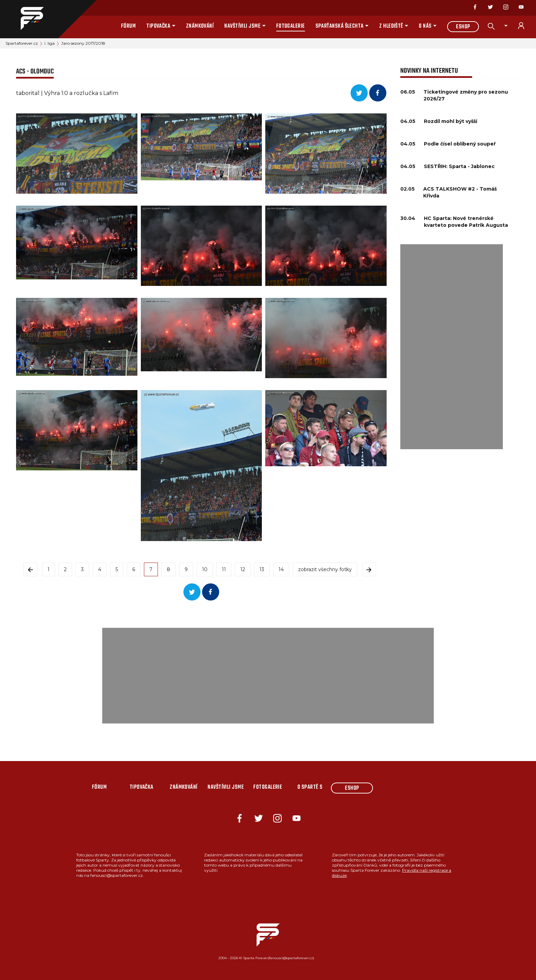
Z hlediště (391, 26)
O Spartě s (310, 787)
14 (281, 569)
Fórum (128, 26)
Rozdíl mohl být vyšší (451, 121)
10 (205, 569)
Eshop (463, 27)
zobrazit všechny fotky (325, 569)
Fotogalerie (291, 26)
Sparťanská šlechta (340, 26)
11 (224, 569)
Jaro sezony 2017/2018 (83, 43)
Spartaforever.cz (22, 43)
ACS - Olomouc (35, 72)
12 (243, 569)
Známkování (200, 26)
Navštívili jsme (242, 26)
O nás (425, 26)
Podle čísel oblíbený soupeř (460, 144)
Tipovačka (158, 26)
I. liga (50, 43)
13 (262, 569)
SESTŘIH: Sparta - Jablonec (459, 166)
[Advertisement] (452, 347)
